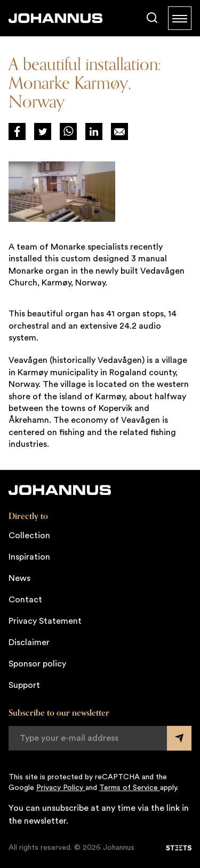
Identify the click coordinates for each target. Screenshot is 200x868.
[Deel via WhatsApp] (68, 131)
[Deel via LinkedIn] (94, 131)
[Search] (152, 18)
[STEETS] (179, 848)
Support (24, 685)
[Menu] (180, 18)
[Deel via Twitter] (43, 131)
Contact (25, 600)
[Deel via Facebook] (17, 131)
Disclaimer (29, 642)
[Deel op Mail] (119, 131)
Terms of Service (130, 788)
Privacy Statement (45, 621)
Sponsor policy (37, 664)
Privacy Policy (61, 788)
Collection (29, 536)
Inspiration (29, 557)
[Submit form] (179, 738)
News (19, 578)
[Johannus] (55, 18)
